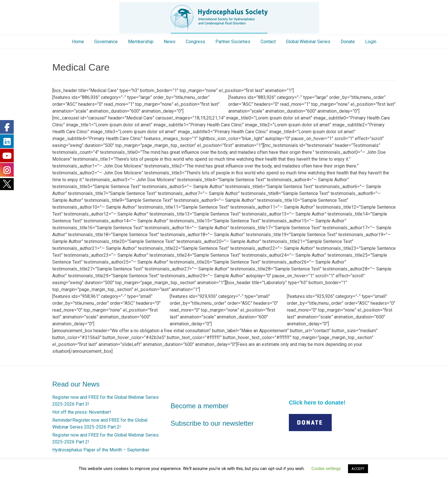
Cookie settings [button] (326, 469)
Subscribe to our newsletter (212, 423)
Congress (195, 42)
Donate (348, 42)
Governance (106, 42)
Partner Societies (233, 42)
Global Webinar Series (308, 42)
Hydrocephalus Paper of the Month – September (101, 450)
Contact (268, 42)
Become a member (200, 406)
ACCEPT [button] (358, 469)
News (170, 42)
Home (78, 42)
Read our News (76, 384)
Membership (141, 42)
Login (371, 42)
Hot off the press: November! (82, 412)
